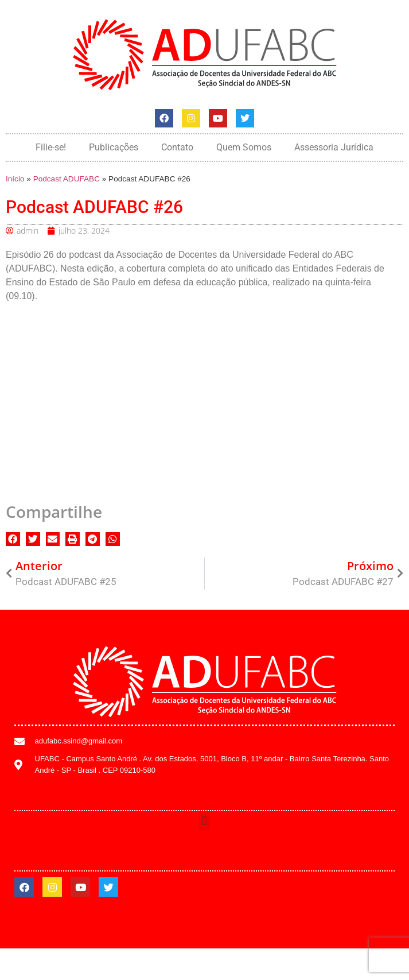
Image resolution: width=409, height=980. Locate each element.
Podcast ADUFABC (67, 179)
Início (15, 179)
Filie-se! (51, 147)
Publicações (114, 147)
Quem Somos (244, 147)
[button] (13, 539)
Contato (177, 147)
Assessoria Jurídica (334, 147)
